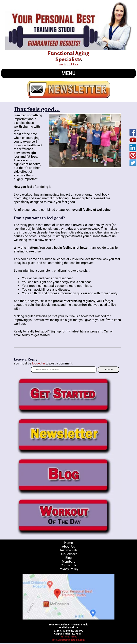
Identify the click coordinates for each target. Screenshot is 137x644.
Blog (68, 558)
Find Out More (68, 64)
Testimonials (68, 550)
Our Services (69, 554)
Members (69, 562)
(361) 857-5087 (68, 637)
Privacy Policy (68, 569)
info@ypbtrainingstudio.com (68, 640)
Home (68, 543)
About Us (68, 547)
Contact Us (68, 565)
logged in (38, 363)
